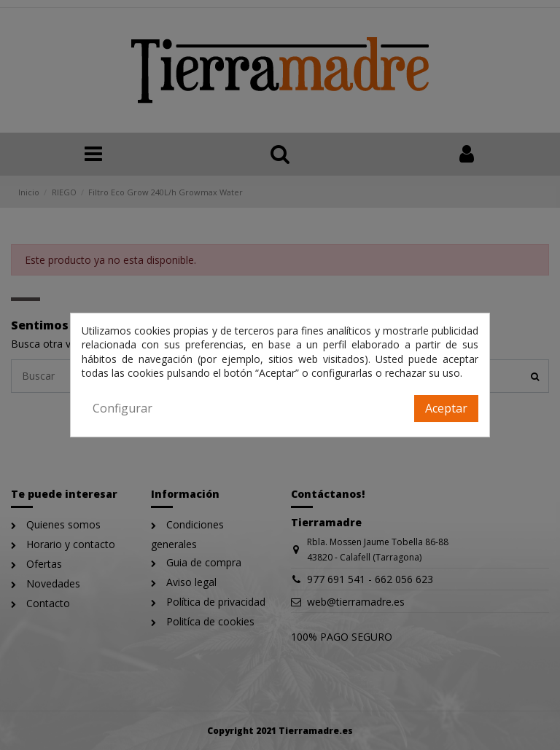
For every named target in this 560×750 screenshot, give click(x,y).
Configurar (122, 408)
